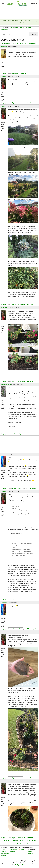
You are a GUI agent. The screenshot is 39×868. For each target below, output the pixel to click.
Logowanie (33, 3)
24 (26, 44)
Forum (12, 28)
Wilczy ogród (16, 488)
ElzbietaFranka (6, 384)
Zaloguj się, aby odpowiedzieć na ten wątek (19, 844)
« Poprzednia (5, 44)
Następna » (32, 44)
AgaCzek (4, 76)
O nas (3, 850)
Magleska (4, 454)
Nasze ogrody (20, 28)
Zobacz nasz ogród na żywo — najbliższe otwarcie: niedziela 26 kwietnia (17, 22)
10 (20, 44)
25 (27, 44)
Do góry (3, 73)
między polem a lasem (19, 73)
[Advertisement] (19, 13)
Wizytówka (30, 103)
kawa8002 (4, 46)
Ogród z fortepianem (19, 103)
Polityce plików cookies (23, 865)
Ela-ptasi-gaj (18, 434)
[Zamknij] (36, 22)
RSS (21, 850)
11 (22, 44)
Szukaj (33, 34)
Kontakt (4, 856)
